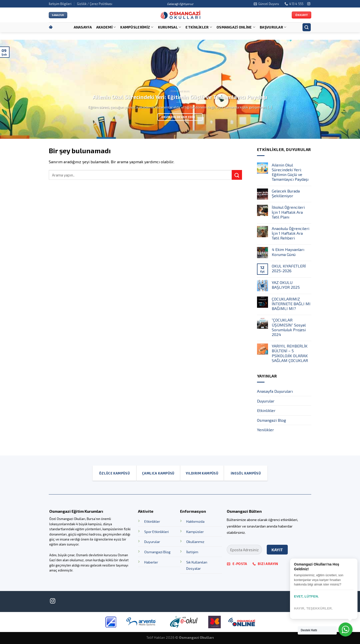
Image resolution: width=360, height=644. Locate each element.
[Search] (307, 27)
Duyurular (266, 401)
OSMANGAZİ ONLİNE (236, 27)
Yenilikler (265, 430)
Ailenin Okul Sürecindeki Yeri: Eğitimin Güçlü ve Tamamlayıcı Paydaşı (290, 172)
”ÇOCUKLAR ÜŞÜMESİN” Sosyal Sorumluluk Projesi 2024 (289, 327)
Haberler (151, 562)
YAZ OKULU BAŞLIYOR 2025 (286, 285)
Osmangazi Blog (271, 420)
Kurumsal (170, 27)
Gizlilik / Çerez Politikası (95, 4)
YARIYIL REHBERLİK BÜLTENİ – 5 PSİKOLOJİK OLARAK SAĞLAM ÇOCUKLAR (290, 353)
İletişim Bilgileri (60, 4)
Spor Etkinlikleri (156, 532)
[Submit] (237, 175)
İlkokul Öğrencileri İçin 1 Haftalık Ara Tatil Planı (288, 212)
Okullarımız (195, 542)
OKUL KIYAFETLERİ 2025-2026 (289, 268)
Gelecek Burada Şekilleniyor (286, 193)
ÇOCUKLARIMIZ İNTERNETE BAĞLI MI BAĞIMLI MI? (291, 304)
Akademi (106, 27)
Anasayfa (83, 27)
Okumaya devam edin (180, 117)
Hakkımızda (195, 521)
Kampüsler (195, 532)
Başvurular (273, 27)
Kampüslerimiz (137, 27)
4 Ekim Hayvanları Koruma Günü (288, 252)
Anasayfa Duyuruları (275, 391)
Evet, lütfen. (306, 596)
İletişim (192, 552)
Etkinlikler (199, 27)
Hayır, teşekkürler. (313, 608)
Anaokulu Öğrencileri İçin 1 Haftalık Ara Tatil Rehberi (290, 233)
